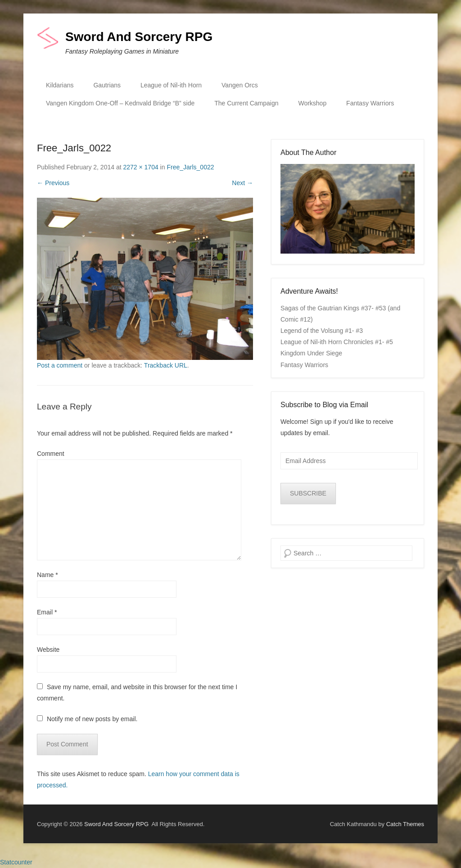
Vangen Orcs (240, 85)
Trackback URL (166, 365)
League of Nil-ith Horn (171, 85)
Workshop (312, 103)
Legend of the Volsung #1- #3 (322, 331)
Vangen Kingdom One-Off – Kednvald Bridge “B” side (120, 103)
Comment (51, 454)
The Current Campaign (246, 103)
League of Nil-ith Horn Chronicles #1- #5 (337, 342)
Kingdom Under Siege (311, 353)
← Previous (53, 183)
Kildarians (60, 85)
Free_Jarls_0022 (190, 167)
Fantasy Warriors (370, 103)
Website (48, 650)
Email (47, 612)
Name (47, 575)
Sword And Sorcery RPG (139, 37)
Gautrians (107, 85)
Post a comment (60, 365)
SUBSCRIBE (308, 493)
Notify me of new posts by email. (92, 719)
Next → (242, 183)
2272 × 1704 (140, 167)
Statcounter (16, 862)
